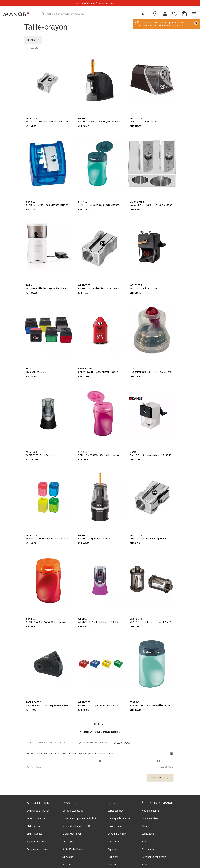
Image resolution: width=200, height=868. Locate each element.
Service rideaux (115, 826)
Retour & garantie (36, 818)
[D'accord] (129, 761)
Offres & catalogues (73, 811)
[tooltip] (172, 753)
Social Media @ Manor (74, 849)
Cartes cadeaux (115, 811)
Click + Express (35, 834)
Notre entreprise (150, 811)
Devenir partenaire (117, 834)
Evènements (148, 834)
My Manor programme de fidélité (79, 818)
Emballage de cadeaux (119, 818)
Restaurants (148, 849)
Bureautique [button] (76, 743)
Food (144, 842)
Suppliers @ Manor (37, 842)
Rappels (112, 849)
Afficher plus (100, 724)
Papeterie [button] (62, 743)
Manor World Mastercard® (76, 826)
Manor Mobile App (72, 834)
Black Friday (68, 865)
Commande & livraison (38, 811)
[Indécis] (100, 761)
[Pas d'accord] (71, 761)
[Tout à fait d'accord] (159, 761)
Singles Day (68, 857)
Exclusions (113, 857)
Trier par (33, 40)
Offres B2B (113, 842)
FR (144, 14)
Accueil (28, 743)
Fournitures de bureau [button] (98, 743)
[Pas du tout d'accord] (41, 761)
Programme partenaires (39, 849)
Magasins (147, 826)
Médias (145, 865)
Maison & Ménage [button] (45, 743)
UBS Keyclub (69, 842)
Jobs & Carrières (150, 818)
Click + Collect (34, 826)
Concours (113, 865)
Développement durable (154, 857)
